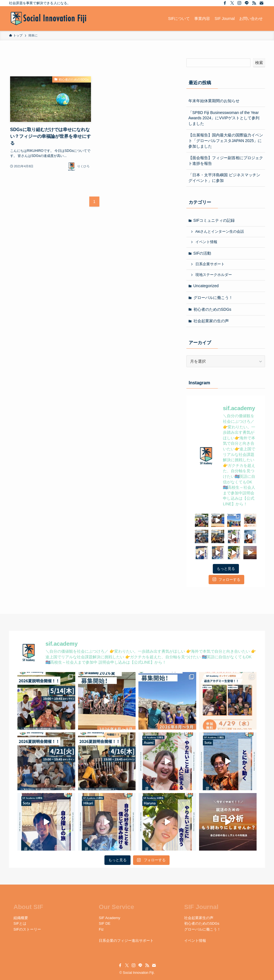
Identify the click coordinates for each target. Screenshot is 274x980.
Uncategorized (206, 286)
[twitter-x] (232, 3)
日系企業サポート (210, 264)
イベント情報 (206, 242)
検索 (259, 63)
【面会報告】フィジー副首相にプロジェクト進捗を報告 (226, 161)
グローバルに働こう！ (213, 298)
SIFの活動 (202, 253)
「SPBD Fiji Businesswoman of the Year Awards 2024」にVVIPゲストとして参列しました (224, 118)
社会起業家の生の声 (211, 321)
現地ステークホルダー (214, 275)
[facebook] (225, 3)
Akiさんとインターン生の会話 (220, 232)
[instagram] (239, 3)
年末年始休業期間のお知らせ (214, 101)
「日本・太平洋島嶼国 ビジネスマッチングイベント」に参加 (224, 178)
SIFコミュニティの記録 (214, 220)
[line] (247, 3)
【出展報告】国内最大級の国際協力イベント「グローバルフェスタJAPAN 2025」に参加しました (226, 141)
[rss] (254, 3)
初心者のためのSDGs (212, 309)
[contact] (261, 3)
